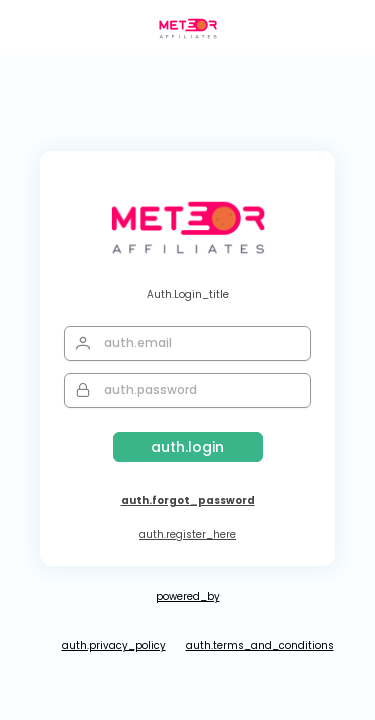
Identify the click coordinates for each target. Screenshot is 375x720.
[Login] (188, 447)
